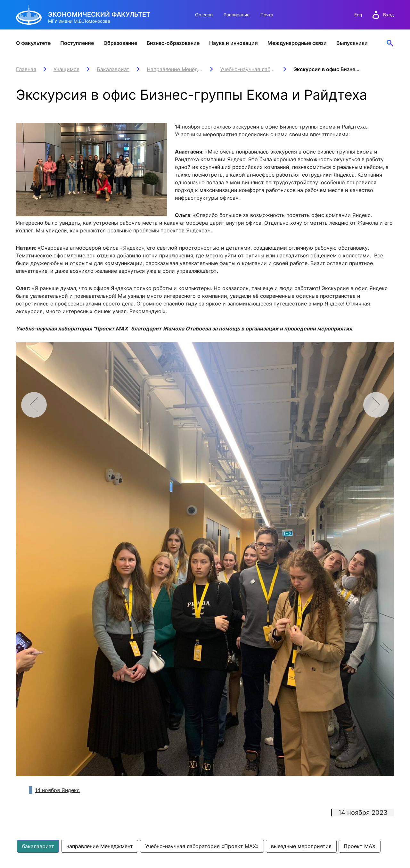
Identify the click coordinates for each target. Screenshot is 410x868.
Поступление (77, 43)
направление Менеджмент (100, 846)
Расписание (237, 15)
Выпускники (352, 43)
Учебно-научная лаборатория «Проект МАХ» (202, 846)
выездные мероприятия (301, 846)
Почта (267, 15)
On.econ (204, 15)
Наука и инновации (234, 43)
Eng (358, 15)
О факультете (33, 43)
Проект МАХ (360, 846)
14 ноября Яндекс (57, 790)
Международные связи (297, 43)
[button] (376, 405)
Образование (120, 43)
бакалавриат (38, 846)
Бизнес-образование (173, 43)
